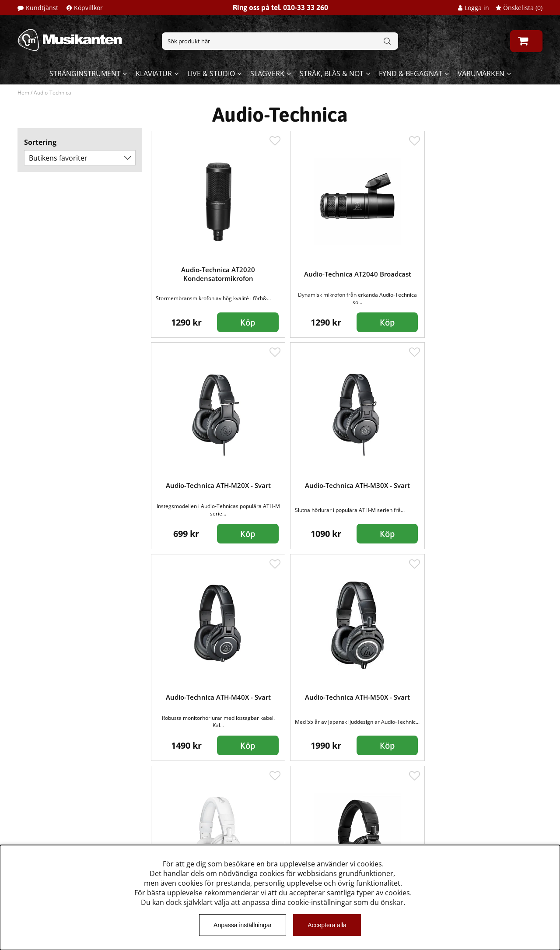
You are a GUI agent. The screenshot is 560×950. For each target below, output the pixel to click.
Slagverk (267, 74)
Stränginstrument (85, 74)
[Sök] (280, 41)
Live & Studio (211, 74)
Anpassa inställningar (243, 925)
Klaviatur (154, 74)
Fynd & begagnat (411, 74)
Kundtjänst (42, 8)
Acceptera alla (327, 925)
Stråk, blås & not (332, 74)
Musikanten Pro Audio (54, 840)
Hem (23, 93)
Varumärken (481, 74)
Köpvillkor (88, 8)
